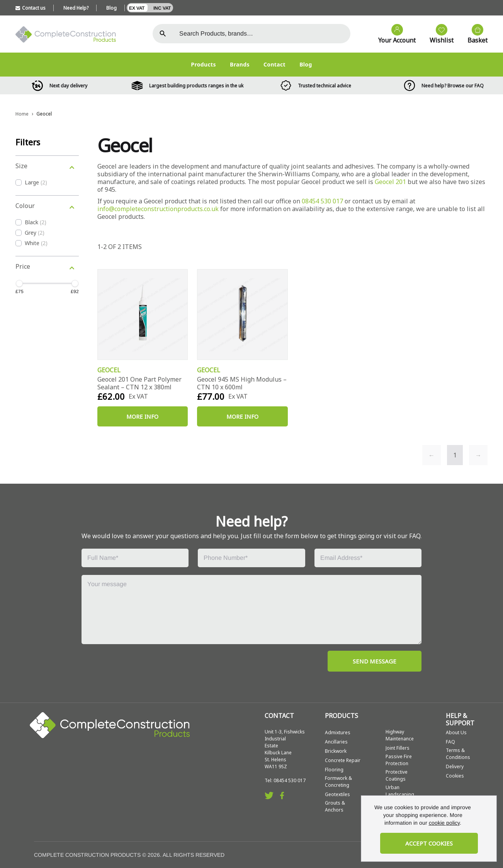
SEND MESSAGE (375, 661)
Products (203, 64)
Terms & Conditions (458, 754)
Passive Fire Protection (399, 760)
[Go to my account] (393, 34)
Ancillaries (336, 742)
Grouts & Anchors (335, 806)
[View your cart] (474, 34)
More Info (142, 416)
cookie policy (444, 823)
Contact (274, 64)
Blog (111, 8)
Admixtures (338, 732)
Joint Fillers (398, 748)
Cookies (455, 776)
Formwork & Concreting (338, 782)
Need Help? (76, 8)
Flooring (334, 770)
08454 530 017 (322, 201)
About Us (456, 732)
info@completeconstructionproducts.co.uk (158, 209)
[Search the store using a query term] (262, 34)
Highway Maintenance (400, 735)
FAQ (450, 742)
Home (22, 114)
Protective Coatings (397, 775)
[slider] (19, 283)
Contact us (31, 8)
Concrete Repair (343, 760)
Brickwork (336, 751)
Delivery (455, 767)
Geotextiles (337, 794)
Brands (240, 64)
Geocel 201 (390, 182)
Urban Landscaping (400, 791)
